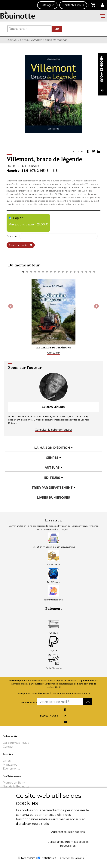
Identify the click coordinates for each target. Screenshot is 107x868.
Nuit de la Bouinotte (16, 787)
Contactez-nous (73, 5)
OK (57, 29)
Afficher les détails (72, 858)
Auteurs (54, 468)
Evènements (11, 769)
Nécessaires (29, 858)
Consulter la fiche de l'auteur (54, 430)
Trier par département (53, 488)
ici (89, 693)
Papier (28, 221)
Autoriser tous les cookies (68, 832)
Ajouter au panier (21, 245)
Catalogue (47, 5)
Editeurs (54, 478)
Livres (24, 40)
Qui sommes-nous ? (16, 743)
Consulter (54, 353)
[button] (11, 306)
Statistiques (48, 858)
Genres (53, 458)
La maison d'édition (53, 448)
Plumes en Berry (14, 783)
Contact (8, 747)
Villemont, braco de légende (49, 40)
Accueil (12, 40)
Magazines (10, 765)
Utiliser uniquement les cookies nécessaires (68, 844)
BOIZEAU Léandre (26, 166)
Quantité (12, 236)
